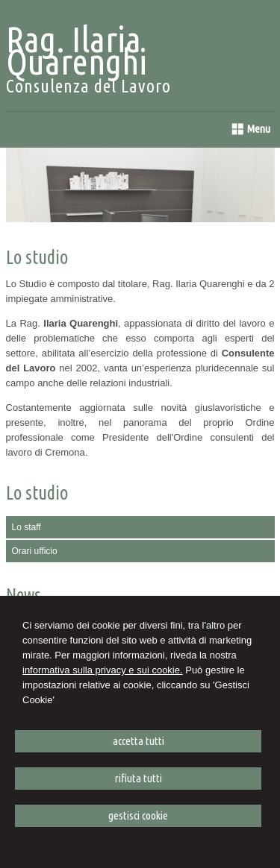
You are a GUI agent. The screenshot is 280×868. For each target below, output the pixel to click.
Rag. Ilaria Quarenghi (77, 50)
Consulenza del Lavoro (88, 86)
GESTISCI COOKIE (138, 815)
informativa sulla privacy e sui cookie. (103, 670)
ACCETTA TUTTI (139, 741)
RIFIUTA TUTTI (139, 778)
